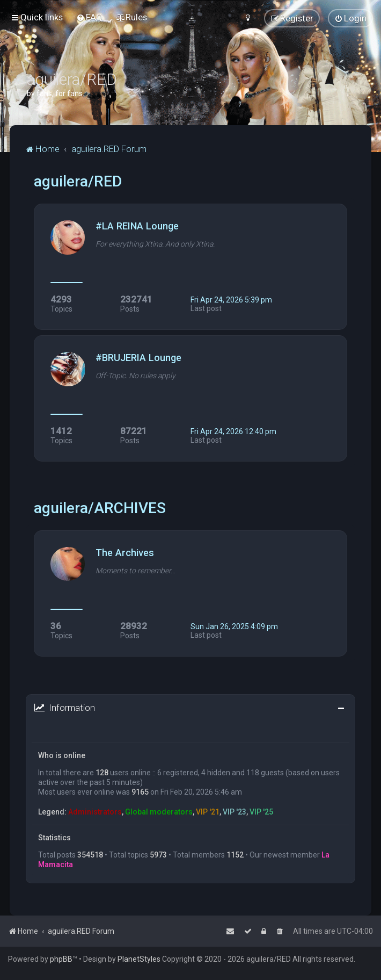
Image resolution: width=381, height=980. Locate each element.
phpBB (61, 959)
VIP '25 (261, 812)
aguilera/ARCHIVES (100, 508)
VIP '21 (208, 812)
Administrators (95, 812)
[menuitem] (89, 17)
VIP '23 (235, 812)
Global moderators (159, 812)
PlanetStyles (139, 959)
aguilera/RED (78, 181)
